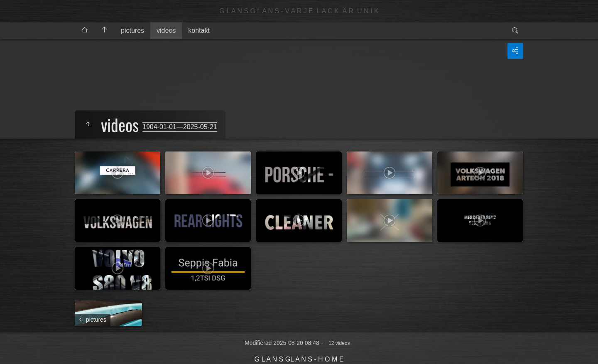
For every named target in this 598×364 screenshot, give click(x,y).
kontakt (199, 31)
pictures (132, 31)
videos (166, 31)
